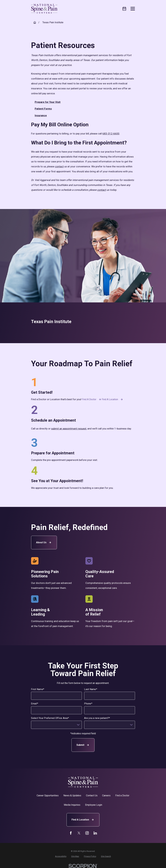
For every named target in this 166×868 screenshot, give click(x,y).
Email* (35, 704)
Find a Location (113, 399)
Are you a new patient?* (97, 718)
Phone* (88, 704)
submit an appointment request (69, 429)
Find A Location (83, 820)
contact (59, 166)
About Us (44, 542)
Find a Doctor (92, 399)
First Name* (38, 689)
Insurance (41, 115)
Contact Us (92, 795)
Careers (106, 795)
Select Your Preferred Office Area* (50, 718)
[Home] (44, 9)
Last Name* (91, 689)
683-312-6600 (111, 134)
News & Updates (72, 795)
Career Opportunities (48, 795)
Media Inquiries (72, 805)
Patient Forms (43, 109)
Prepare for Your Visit (48, 102)
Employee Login (94, 805)
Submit (83, 745)
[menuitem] (61, 856)
